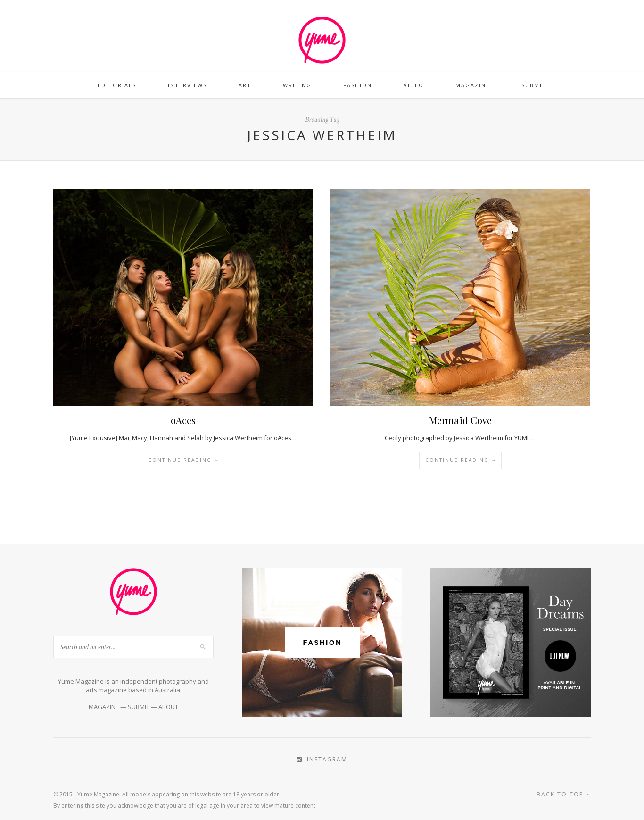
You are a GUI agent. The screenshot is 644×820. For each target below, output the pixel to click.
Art (245, 85)
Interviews (187, 85)
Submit (534, 85)
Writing (297, 85)
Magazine (473, 85)
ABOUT (168, 707)
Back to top (564, 794)
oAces (183, 420)
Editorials (117, 85)
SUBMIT (139, 707)
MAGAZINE (104, 707)
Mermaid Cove (460, 420)
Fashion (358, 85)
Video (414, 85)
